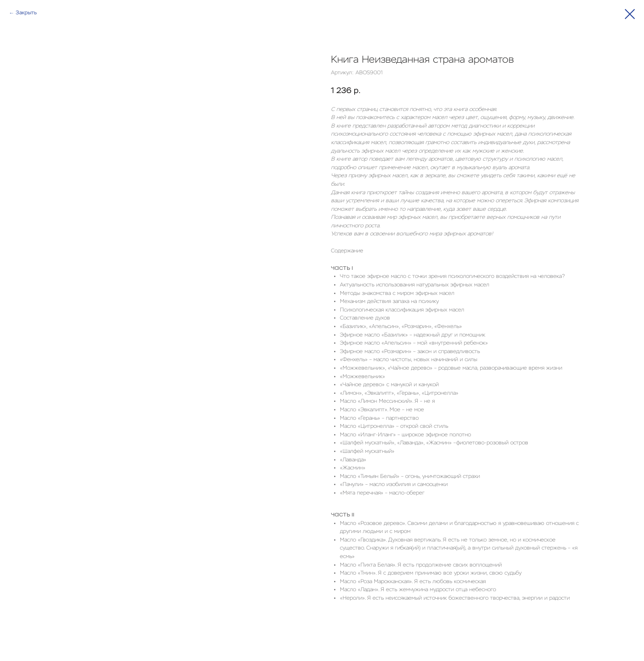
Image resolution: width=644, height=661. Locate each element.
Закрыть (26, 13)
